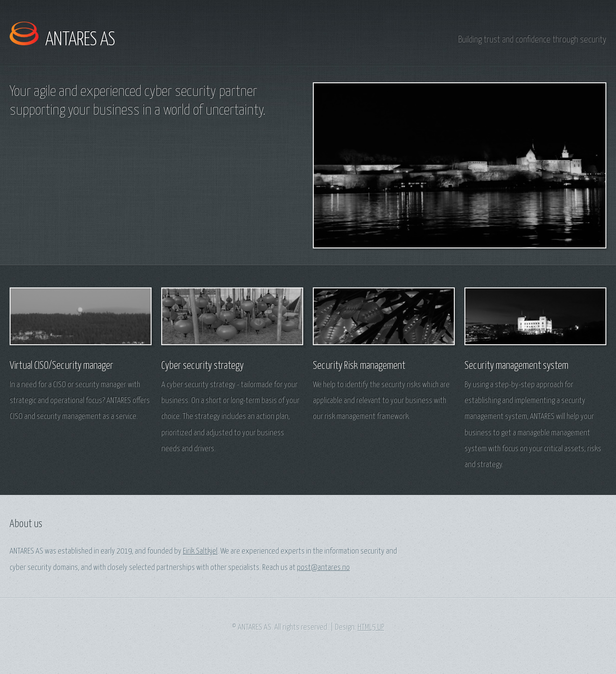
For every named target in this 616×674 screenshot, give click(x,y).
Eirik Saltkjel (200, 551)
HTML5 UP (371, 628)
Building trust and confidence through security (532, 40)
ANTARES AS (80, 40)
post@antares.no (323, 568)
